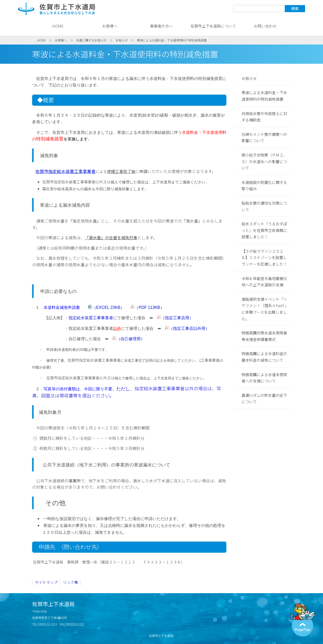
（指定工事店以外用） (189, 328)
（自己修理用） (131, 339)
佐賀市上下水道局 (57, 9)
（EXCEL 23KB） (109, 307)
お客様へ (110, 26)
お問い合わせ (265, 26)
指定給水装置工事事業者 (91, 318)
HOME (58, 26)
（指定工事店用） (177, 318)
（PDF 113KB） (149, 307)
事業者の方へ (161, 26)
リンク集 (71, 582)
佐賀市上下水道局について (213, 26)
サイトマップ (46, 582)
